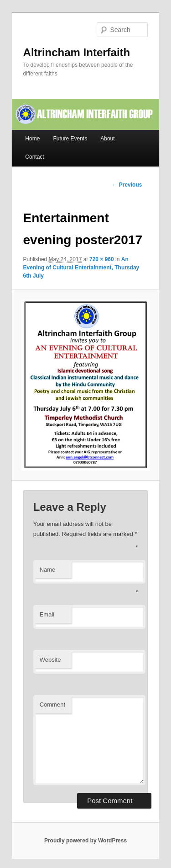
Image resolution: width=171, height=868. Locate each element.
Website (50, 660)
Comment (52, 705)
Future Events (70, 139)
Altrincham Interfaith (77, 52)
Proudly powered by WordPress (85, 841)
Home (32, 139)
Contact (34, 157)
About (107, 139)
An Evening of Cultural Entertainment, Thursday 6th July (81, 268)
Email (47, 614)
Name (48, 570)
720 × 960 (102, 259)
